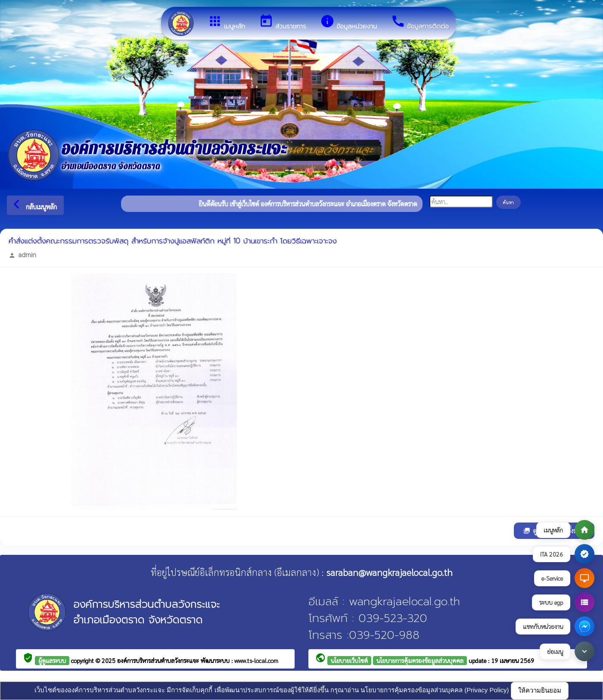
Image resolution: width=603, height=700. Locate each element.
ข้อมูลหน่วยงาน (348, 22)
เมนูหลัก (226, 22)
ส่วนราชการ (283, 22)
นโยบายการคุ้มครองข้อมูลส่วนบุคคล (420, 660)
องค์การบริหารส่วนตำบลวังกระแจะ (159, 660)
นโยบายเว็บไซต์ (349, 660)
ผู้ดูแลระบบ (52, 660)
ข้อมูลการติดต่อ (420, 22)
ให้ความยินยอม (540, 690)
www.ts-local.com (256, 660)
